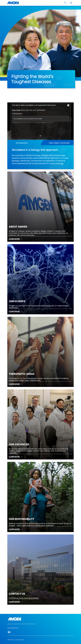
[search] (65, 3)
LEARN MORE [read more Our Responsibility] (14, 529)
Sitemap (33, 624)
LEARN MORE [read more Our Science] (14, 311)
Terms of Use (17, 624)
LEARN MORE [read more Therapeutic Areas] (14, 384)
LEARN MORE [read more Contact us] (14, 602)
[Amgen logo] (13, 3)
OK (40, 136)
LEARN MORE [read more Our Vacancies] (14, 457)
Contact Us (10, 624)
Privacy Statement (25, 624)
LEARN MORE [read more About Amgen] (14, 239)
